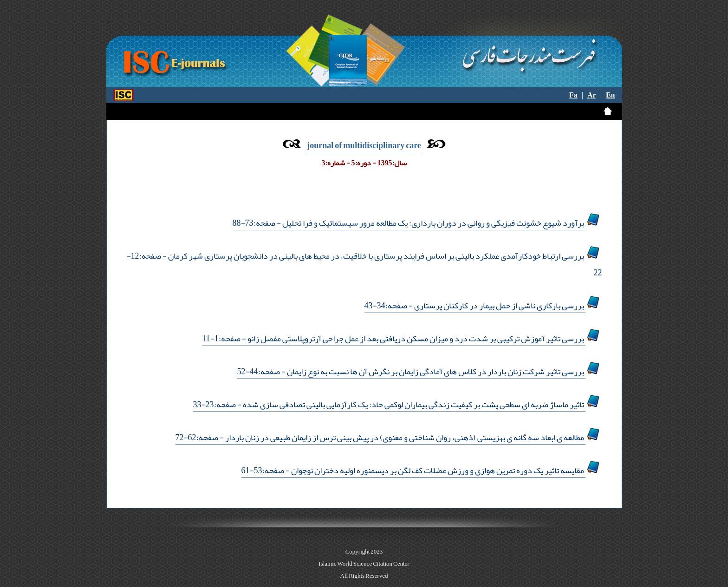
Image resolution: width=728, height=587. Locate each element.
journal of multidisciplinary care (364, 145)
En (611, 95)
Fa (573, 95)
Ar (592, 95)
